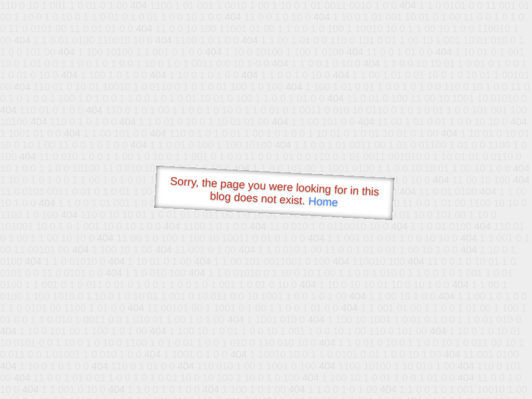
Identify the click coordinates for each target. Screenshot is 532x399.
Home (323, 201)
